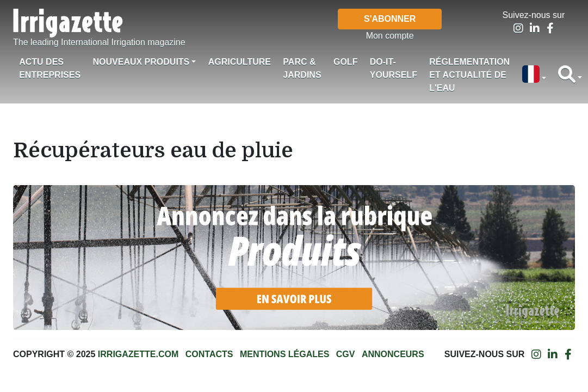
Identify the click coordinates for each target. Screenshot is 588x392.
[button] (534, 75)
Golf (345, 62)
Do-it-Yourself (394, 68)
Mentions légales (284, 354)
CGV (346, 354)
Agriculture (240, 62)
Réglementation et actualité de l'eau (469, 75)
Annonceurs (393, 354)
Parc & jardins (302, 68)
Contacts (209, 354)
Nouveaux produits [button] (141, 62)
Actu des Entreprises (50, 68)
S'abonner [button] (390, 19)
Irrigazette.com (138, 354)
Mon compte (390, 36)
